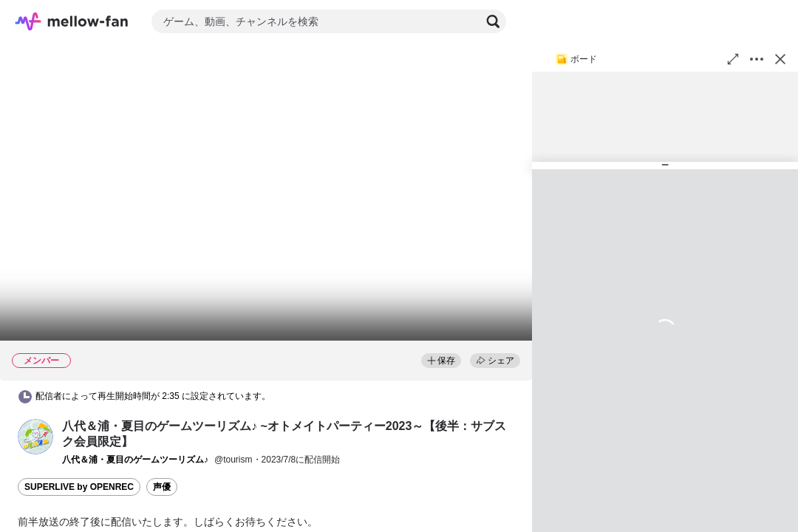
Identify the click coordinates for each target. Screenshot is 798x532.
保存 (441, 361)
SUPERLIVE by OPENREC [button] (79, 487)
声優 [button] (162, 487)
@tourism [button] (233, 460)
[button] (35, 437)
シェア (495, 361)
